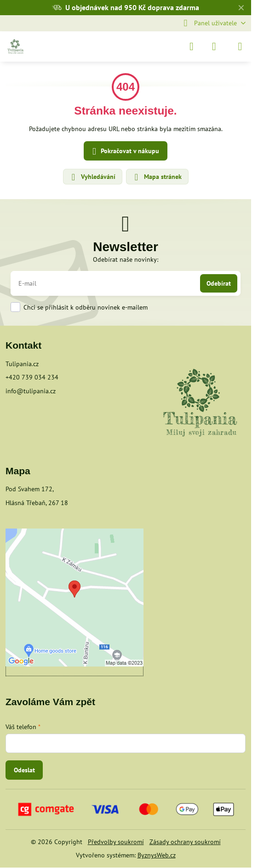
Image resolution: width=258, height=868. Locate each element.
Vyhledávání (92, 177)
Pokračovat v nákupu (124, 152)
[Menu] (240, 46)
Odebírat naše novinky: (126, 259)
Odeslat (24, 770)
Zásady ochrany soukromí (185, 842)
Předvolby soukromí (116, 842)
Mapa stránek (157, 177)
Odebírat (219, 283)
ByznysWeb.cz (157, 855)
